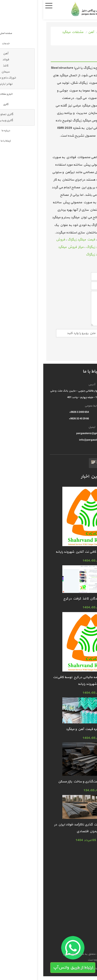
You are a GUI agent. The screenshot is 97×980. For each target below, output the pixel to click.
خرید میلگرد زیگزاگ (56, 247)
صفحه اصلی (78, 32)
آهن (48, 32)
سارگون (36, 969)
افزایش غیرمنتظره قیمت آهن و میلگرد (49, 729)
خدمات (60, 32)
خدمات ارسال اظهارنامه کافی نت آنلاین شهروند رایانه (48, 552)
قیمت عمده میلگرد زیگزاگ (60, 255)
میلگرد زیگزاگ (63, 240)
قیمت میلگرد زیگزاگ (38, 240)
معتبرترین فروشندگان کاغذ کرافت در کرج (48, 599)
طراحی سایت (70, 969)
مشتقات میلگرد (29, 32)
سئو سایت (54, 969)
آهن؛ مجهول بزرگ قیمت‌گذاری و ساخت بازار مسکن (48, 782)
